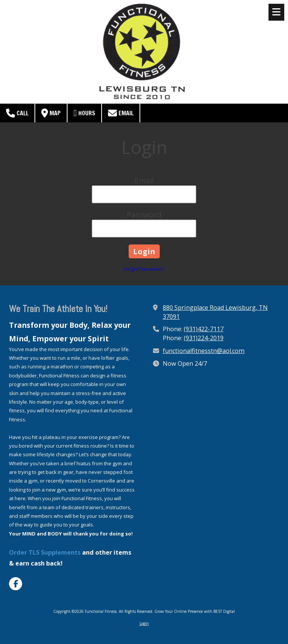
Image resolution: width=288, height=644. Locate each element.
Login (144, 623)
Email (121, 113)
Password (144, 215)
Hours (84, 113)
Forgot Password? (144, 269)
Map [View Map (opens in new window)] (51, 113)
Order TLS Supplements (45, 552)
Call (17, 113)
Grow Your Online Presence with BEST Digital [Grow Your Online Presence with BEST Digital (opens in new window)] (195, 611)
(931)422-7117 (204, 329)
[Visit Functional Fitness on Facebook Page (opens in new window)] (16, 584)
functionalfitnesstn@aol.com (204, 351)
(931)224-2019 (204, 338)
